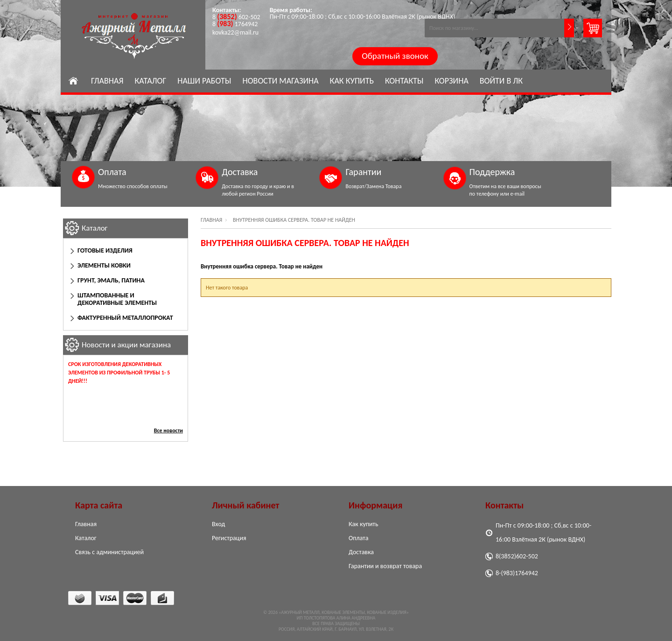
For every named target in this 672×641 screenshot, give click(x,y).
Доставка (361, 552)
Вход (218, 524)
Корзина (452, 81)
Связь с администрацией (109, 552)
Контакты (404, 81)
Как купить (352, 81)
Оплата (359, 538)
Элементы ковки (104, 265)
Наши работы (204, 81)
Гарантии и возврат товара (385, 566)
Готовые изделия (105, 250)
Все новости (168, 430)
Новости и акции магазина (126, 345)
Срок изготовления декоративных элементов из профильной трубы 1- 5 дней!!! (119, 373)
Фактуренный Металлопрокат (125, 318)
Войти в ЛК (501, 81)
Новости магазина (280, 81)
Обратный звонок (395, 56)
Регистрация (229, 538)
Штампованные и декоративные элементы (117, 299)
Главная (107, 81)
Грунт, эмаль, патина (111, 280)
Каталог (150, 81)
